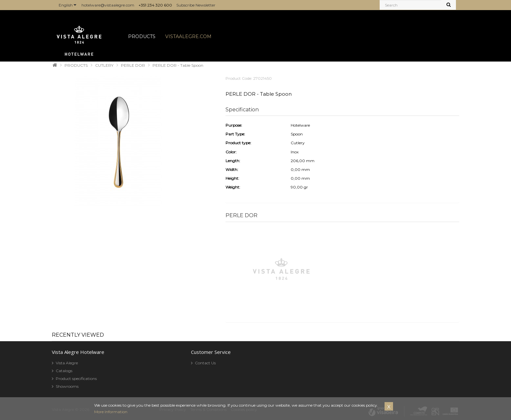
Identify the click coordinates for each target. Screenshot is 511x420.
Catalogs (64, 371)
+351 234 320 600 (155, 5)
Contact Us (205, 363)
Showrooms (67, 386)
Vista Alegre (67, 363)
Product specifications (76, 378)
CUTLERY (104, 65)
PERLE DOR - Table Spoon (178, 65)
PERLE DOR (133, 65)
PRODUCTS (142, 36)
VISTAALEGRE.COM (188, 36)
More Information (111, 412)
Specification (242, 110)
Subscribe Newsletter (196, 5)
